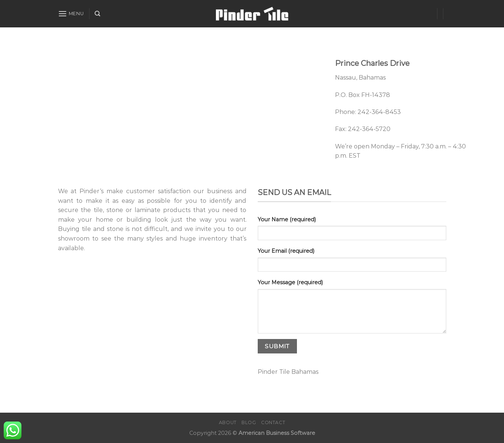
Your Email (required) (286, 251)
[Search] (97, 14)
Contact (273, 422)
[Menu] (71, 14)
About (228, 422)
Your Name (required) (287, 219)
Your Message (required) (290, 282)
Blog (249, 422)
